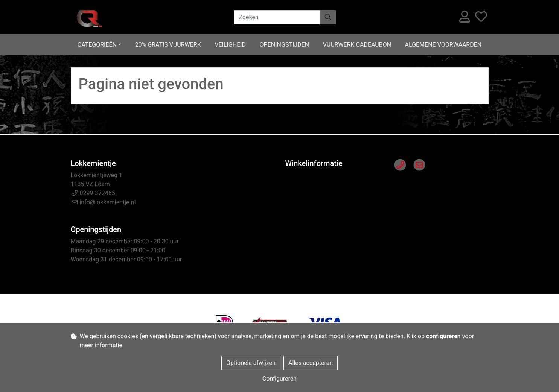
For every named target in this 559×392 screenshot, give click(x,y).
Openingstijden (285, 45)
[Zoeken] (277, 17)
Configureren (279, 379)
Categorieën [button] (97, 45)
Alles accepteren (311, 363)
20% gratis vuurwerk (168, 45)
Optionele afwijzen (251, 363)
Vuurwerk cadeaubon (357, 45)
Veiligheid (230, 45)
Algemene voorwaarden (443, 45)
